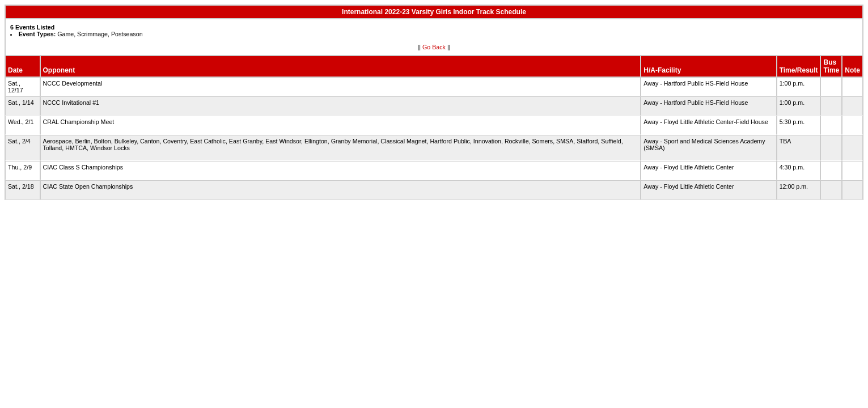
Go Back (434, 47)
